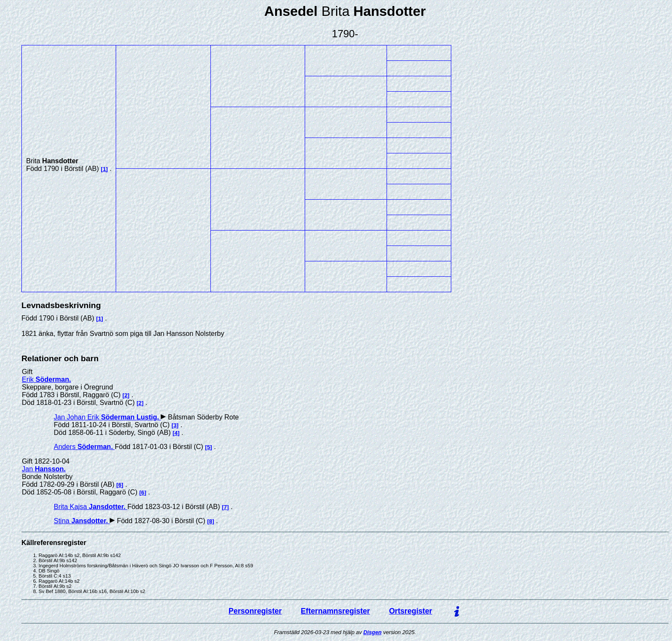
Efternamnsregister (335, 611)
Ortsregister (411, 611)
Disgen (373, 632)
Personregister (255, 611)
